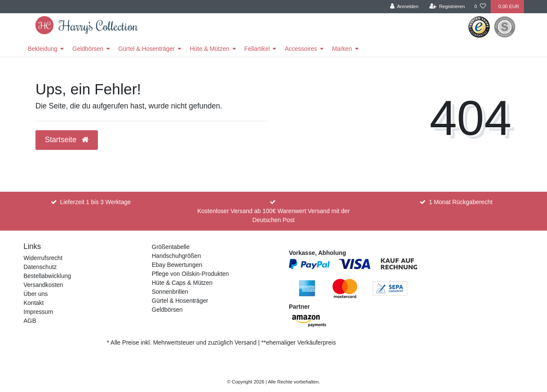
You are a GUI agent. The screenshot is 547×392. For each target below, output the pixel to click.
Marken (342, 49)
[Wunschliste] (480, 7)
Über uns (36, 294)
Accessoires (301, 49)
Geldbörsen (88, 49)
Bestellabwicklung (47, 276)
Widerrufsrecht (43, 258)
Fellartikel (257, 49)
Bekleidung (43, 49)
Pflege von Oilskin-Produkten (190, 274)
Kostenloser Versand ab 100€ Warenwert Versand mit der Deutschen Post (274, 215)
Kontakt (34, 303)
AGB (30, 321)
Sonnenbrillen (170, 292)
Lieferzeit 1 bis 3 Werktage (96, 202)
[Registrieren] (447, 7)
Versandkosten (43, 285)
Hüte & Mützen (210, 49)
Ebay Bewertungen (177, 265)
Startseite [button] (67, 140)
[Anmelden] (404, 7)
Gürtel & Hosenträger (147, 49)
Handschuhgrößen (176, 256)
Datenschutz (40, 267)
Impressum (38, 312)
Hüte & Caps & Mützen (182, 283)
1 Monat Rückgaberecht (461, 202)
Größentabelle (171, 247)
